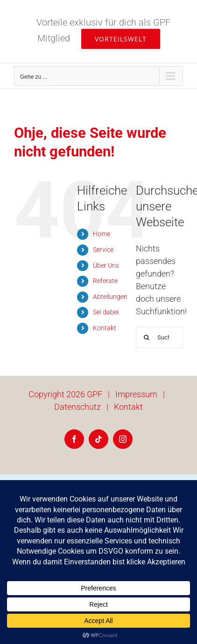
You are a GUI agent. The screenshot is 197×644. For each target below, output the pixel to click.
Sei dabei (106, 312)
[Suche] (146, 337)
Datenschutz (77, 407)
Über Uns (106, 265)
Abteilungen (110, 297)
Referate (105, 281)
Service (103, 250)
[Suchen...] (159, 337)
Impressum (136, 394)
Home (102, 234)
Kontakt (105, 328)
